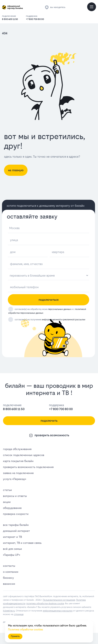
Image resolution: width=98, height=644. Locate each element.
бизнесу (8, 578)
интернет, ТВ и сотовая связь (22, 543)
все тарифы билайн (16, 525)
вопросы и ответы (15, 496)
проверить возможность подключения (28, 467)
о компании (11, 572)
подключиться (49, 300)
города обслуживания (17, 449)
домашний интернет (16, 531)
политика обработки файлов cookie (45, 604)
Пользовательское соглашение (59, 600)
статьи (7, 490)
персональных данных (59, 309)
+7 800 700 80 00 (35, 19)
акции (7, 502)
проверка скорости (16, 514)
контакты (9, 566)
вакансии (9, 584)
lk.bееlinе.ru (9, 611)
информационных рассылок (58, 611)
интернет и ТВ (12, 537)
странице (19, 614)
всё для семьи (12, 549)
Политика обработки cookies (26, 630)
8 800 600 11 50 (10, 19)
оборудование (12, 508)
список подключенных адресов (24, 455)
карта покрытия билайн (18, 461)
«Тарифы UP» (11, 555)
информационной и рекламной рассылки (63, 320)
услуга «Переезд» (14, 479)
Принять (15, 636)
